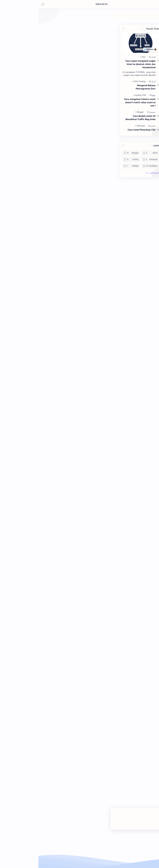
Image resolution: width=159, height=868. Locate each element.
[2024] (20, 83)
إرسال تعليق (97, 784)
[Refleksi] (51, 17)
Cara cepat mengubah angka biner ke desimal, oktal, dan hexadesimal (25, 66)
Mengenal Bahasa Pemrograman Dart (30, 88)
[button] (5, 4)
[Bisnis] (109, 17)
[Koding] (76, 17)
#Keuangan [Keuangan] (138, 758)
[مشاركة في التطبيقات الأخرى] (84, 766)
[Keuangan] (88, 17)
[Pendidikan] (64, 17)
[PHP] (28, 97)
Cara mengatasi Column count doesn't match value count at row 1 (24, 104)
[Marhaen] (133, 67)
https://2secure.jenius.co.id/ (69, 263)
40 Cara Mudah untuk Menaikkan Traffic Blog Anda (25, 119)
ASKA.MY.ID (132, 4)
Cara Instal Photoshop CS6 (26, 131)
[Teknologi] (41, 17)
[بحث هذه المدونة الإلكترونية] (100, 4)
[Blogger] (100, 17)
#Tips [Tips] (127, 758)
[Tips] (28, 58)
